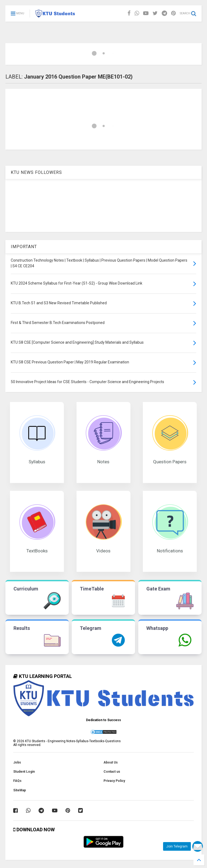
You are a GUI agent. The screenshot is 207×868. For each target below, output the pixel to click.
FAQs (17, 781)
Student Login (24, 772)
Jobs (17, 762)
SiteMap (20, 790)
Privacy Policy (114, 781)
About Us (111, 762)
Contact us (112, 772)
